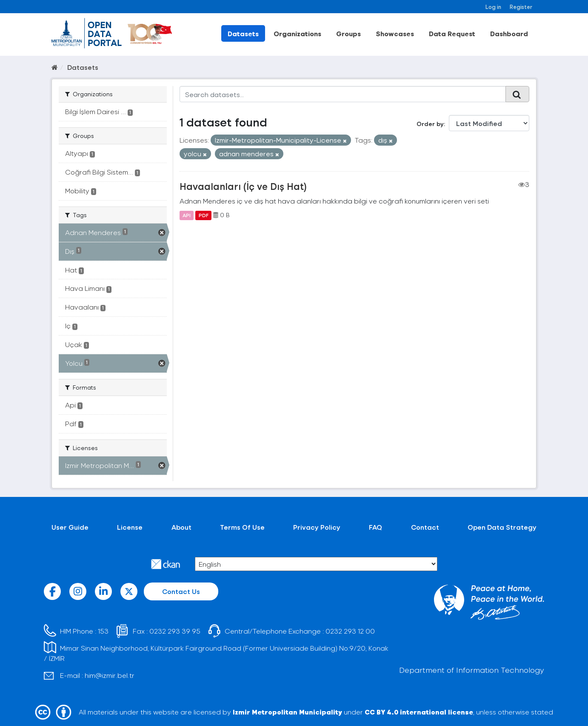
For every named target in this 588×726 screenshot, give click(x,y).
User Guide (70, 527)
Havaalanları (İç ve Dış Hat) (243, 186)
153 (103, 631)
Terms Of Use (242, 527)
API (187, 215)
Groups (348, 33)
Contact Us (181, 591)
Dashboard (509, 33)
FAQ (375, 527)
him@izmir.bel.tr (110, 675)
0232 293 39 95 (175, 631)
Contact (425, 527)
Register (521, 7)
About (181, 527)
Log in (493, 7)
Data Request (452, 33)
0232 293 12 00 (350, 631)
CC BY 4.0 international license (419, 712)
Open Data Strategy (502, 527)
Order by (430, 124)
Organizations (297, 33)
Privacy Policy (317, 527)
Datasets (243, 33)
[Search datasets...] (343, 94)
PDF (204, 215)
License (130, 527)
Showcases (395, 33)
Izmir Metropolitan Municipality (287, 712)
